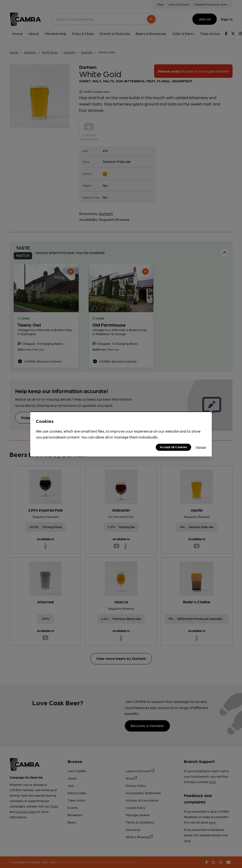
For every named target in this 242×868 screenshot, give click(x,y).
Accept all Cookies (173, 447)
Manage (201, 447)
